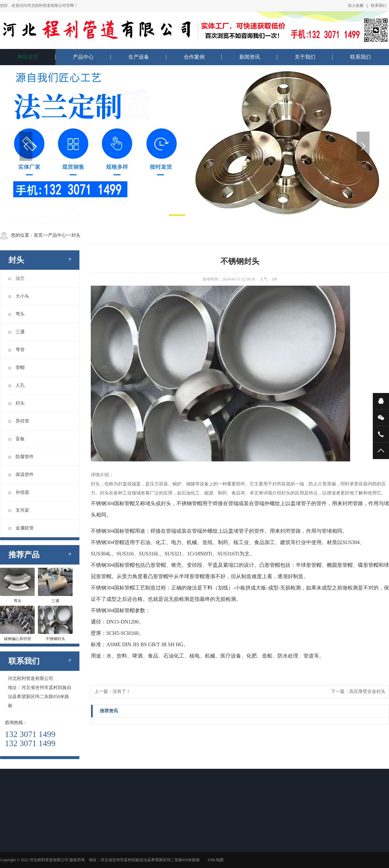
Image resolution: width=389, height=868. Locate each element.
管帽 (17, 368)
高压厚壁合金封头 (367, 691)
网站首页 (28, 57)
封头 (76, 235)
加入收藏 (356, 6)
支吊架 (19, 510)
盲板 (17, 439)
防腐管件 (21, 457)
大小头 (19, 296)
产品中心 (83, 57)
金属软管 (21, 528)
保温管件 (21, 475)
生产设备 (139, 57)
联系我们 (379, 6)
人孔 (17, 385)
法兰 (17, 278)
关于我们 (305, 57)
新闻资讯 (250, 57)
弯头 (17, 314)
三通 (17, 332)
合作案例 (194, 57)
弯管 (17, 350)
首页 (38, 235)
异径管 (19, 421)
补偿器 (19, 492)
